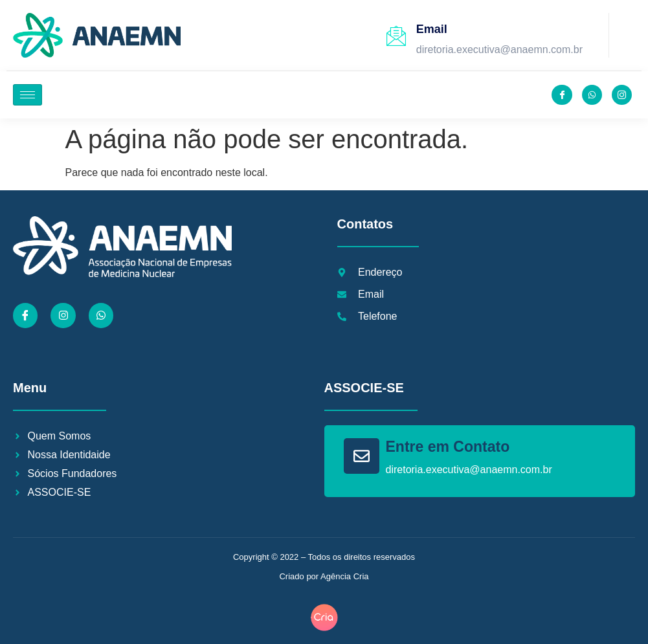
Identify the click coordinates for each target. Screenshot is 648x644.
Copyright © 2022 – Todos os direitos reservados (324, 557)
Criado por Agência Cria (324, 576)
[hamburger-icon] (28, 95)
